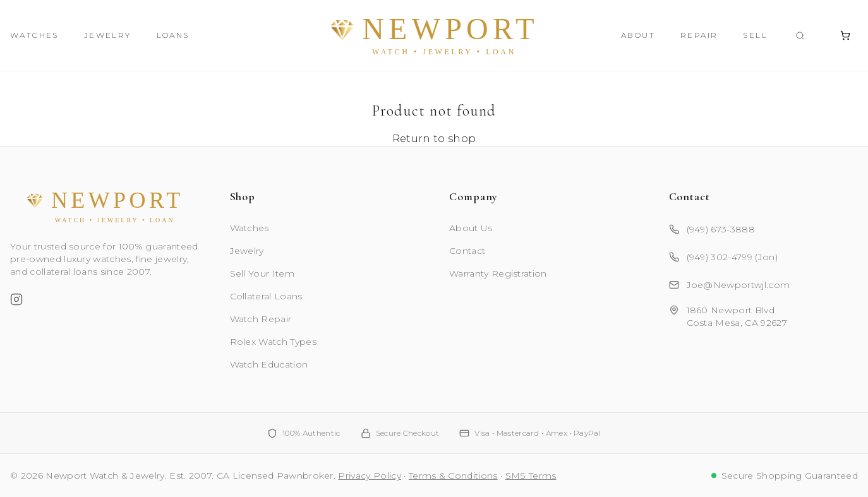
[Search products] (800, 36)
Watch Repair (261, 319)
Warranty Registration (498, 273)
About (638, 35)
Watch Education (269, 364)
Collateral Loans (266, 296)
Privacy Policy (369, 476)
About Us (471, 228)
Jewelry (108, 35)
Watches (34, 35)
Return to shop (434, 139)
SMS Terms (531, 476)
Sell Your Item (262, 273)
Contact (467, 251)
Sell (755, 35)
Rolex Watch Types (273, 342)
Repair (699, 35)
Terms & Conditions (453, 476)
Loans (173, 35)
